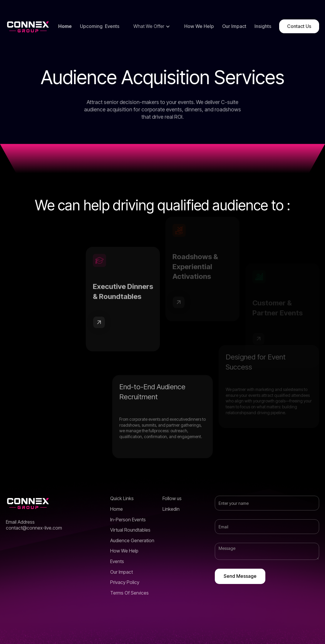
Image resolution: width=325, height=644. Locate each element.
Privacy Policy (125, 582)
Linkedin (171, 509)
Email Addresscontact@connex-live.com (34, 525)
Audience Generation (132, 541)
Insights (263, 26)
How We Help (199, 26)
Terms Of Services (129, 593)
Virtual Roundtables (130, 530)
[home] (28, 26)
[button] (152, 26)
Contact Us (299, 26)
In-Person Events (128, 520)
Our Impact (234, 26)
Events (117, 561)
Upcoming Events (100, 26)
